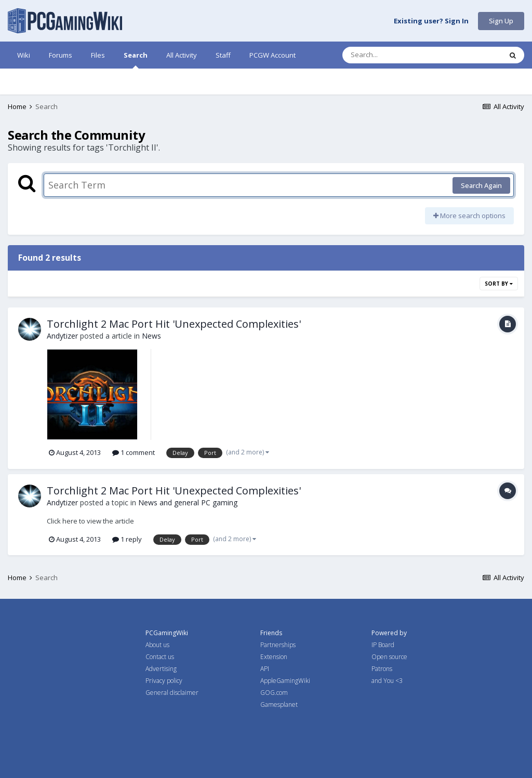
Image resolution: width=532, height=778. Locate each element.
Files (98, 55)
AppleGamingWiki (285, 681)
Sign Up (501, 21)
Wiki (24, 55)
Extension (274, 657)
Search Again (481, 185)
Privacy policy (164, 681)
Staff (223, 55)
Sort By (499, 284)
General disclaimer (172, 693)
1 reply (127, 539)
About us (157, 645)
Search (136, 59)
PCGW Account (272, 55)
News (151, 336)
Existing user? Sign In (431, 21)
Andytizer (62, 336)
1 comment (134, 452)
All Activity (182, 55)
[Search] (395, 55)
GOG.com (274, 693)
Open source (389, 657)
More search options (469, 216)
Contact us (160, 657)
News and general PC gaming (188, 502)
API (265, 669)
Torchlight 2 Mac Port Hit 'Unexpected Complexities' (174, 324)
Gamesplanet (279, 705)
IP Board (383, 645)
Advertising (161, 669)
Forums (61, 55)
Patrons (382, 669)
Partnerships (278, 645)
